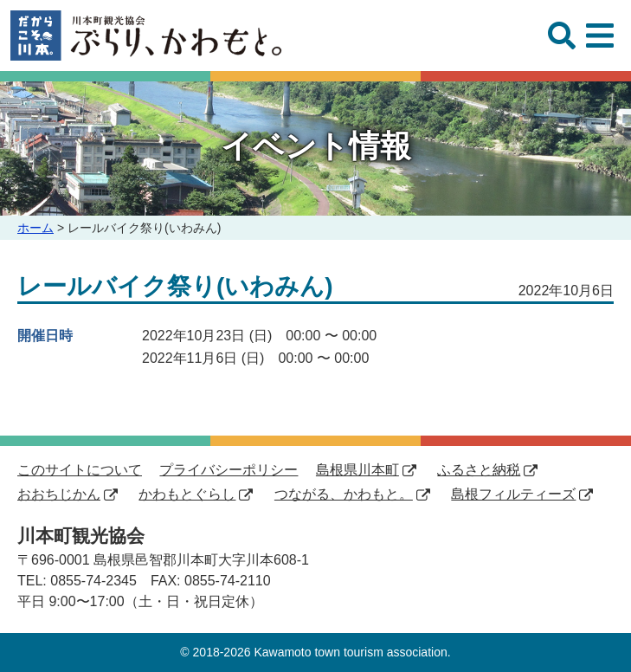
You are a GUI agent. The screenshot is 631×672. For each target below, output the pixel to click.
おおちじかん (68, 494)
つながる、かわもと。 (352, 494)
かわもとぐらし (196, 494)
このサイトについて (80, 470)
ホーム (35, 228)
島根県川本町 (366, 470)
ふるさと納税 (487, 470)
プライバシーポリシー (229, 470)
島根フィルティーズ (522, 494)
